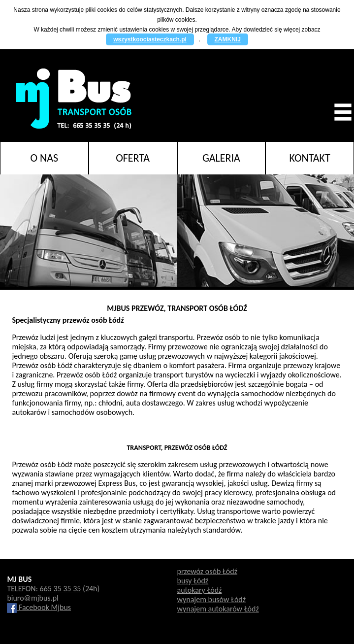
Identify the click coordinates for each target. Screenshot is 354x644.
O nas (45, 158)
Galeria (221, 158)
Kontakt (310, 158)
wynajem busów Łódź (212, 599)
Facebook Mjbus (39, 607)
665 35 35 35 (61, 589)
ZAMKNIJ (228, 39)
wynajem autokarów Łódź (218, 609)
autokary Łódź (200, 590)
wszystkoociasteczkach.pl (150, 39)
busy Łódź (193, 581)
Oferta (133, 158)
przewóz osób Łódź (207, 571)
